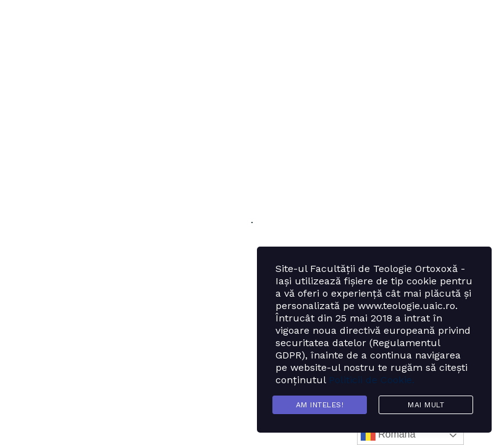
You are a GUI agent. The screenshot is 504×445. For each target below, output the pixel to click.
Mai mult (426, 405)
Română (388, 435)
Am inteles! (320, 405)
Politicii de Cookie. (372, 380)
